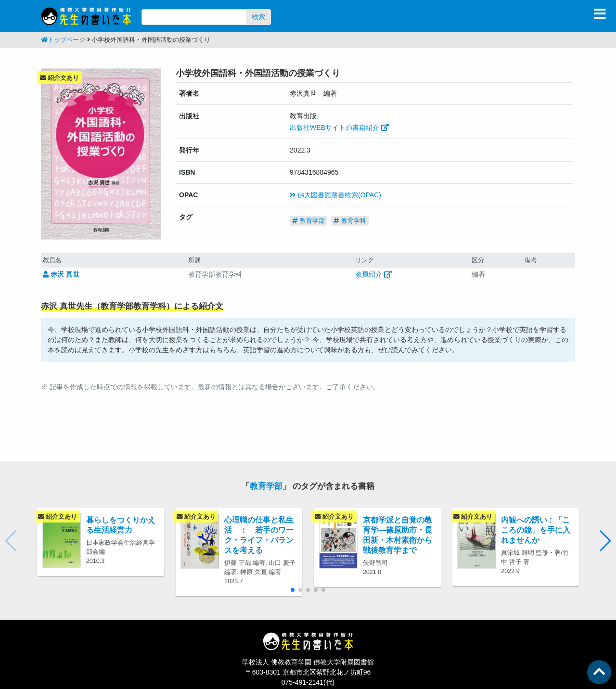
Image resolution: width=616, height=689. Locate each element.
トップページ (63, 40)
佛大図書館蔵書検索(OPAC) (335, 195)
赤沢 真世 (61, 274)
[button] (605, 541)
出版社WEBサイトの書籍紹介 (339, 128)
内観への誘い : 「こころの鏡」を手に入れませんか (536, 530)
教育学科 (350, 221)
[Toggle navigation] (600, 14)
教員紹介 (373, 274)
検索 (258, 17)
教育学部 (308, 221)
